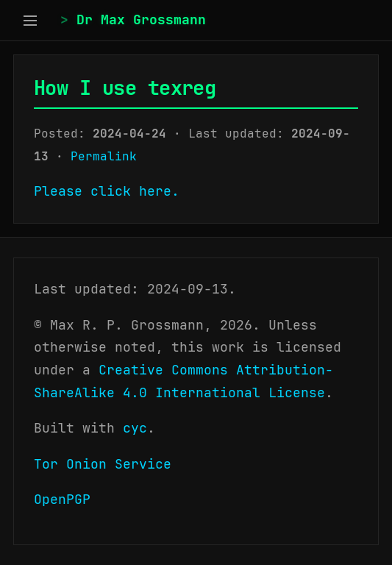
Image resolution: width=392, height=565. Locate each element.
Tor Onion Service (103, 464)
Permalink (104, 156)
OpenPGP (62, 499)
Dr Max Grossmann (141, 19)
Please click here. (107, 191)
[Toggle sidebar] (30, 20)
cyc (135, 428)
